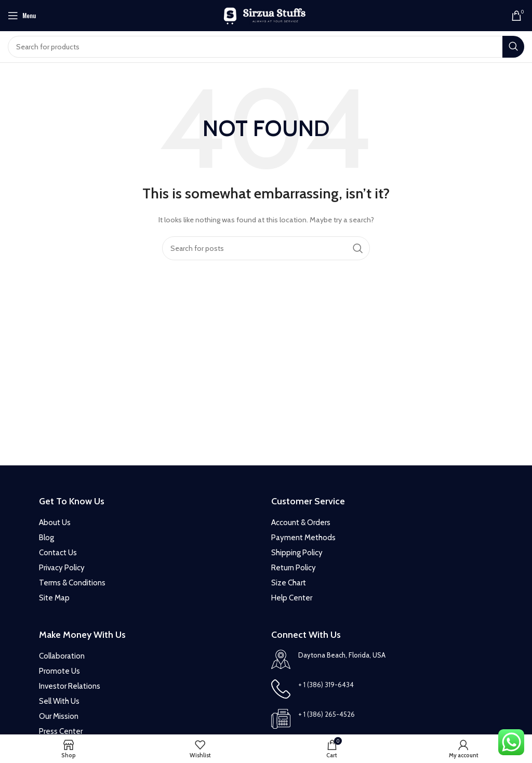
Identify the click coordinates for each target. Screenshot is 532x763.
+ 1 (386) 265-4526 (327, 714)
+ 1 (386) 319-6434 (326, 685)
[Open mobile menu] (22, 16)
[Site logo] (266, 15)
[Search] (266, 47)
